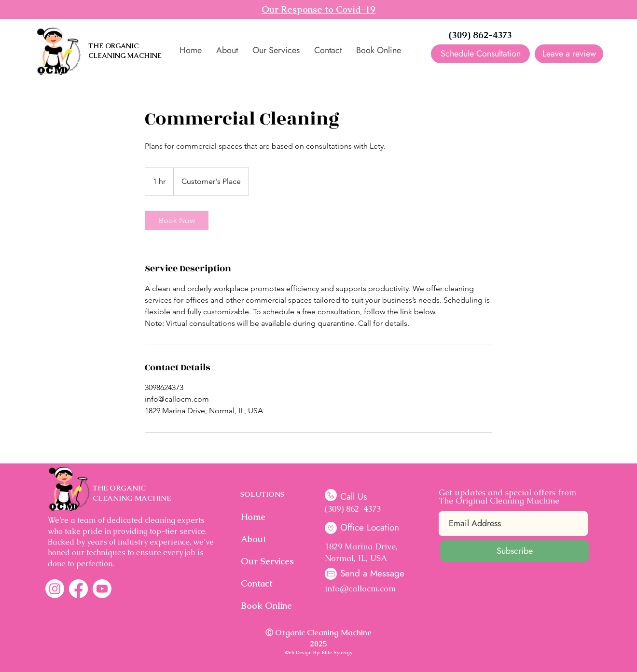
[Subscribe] (515, 551)
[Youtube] (102, 589)
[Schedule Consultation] (480, 54)
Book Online (265, 606)
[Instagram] (55, 589)
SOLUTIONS (262, 494)
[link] (177, 221)
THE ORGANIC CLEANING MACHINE (125, 51)
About (253, 539)
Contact (256, 583)
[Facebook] (78, 589)
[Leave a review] (569, 54)
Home (253, 517)
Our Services (265, 561)
